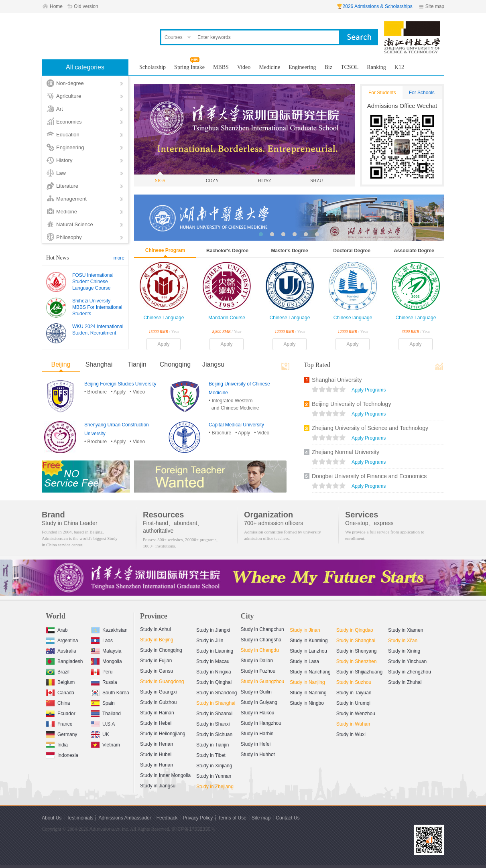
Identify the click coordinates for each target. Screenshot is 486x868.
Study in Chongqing (161, 650)
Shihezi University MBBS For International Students (97, 307)
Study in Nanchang (310, 672)
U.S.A (103, 723)
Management (71, 199)
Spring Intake (189, 67)
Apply (163, 344)
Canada (60, 692)
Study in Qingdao (355, 630)
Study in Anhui (156, 629)
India (57, 744)
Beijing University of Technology (351, 404)
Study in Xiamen (406, 630)
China (58, 702)
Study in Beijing (157, 640)
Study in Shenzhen (357, 661)
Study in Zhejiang (215, 787)
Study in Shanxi (213, 724)
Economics (69, 122)
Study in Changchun (262, 629)
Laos (102, 640)
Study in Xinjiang (214, 766)
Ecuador (61, 713)
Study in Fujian (156, 661)
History (64, 160)
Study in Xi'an (403, 641)
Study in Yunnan (214, 776)
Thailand (106, 713)
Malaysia (106, 650)
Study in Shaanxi (214, 714)
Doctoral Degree (352, 251)
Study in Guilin (256, 692)
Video (244, 67)
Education (68, 135)
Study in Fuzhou (258, 671)
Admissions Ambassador (125, 818)
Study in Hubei (156, 754)
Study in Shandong (217, 693)
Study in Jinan (305, 630)
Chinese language (353, 318)
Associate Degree (414, 251)
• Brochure (96, 392)
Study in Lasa (304, 661)
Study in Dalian (257, 661)
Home (56, 6)
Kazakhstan (109, 629)
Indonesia (62, 754)
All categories (85, 67)
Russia (104, 681)
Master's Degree (289, 251)
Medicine (67, 212)
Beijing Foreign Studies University (120, 384)
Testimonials (80, 818)
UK (100, 733)
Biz (328, 67)
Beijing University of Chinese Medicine (239, 388)
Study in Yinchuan (407, 661)
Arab (57, 629)
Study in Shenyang (357, 651)
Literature (67, 186)
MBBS (221, 67)
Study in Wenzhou (356, 714)
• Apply (118, 392)
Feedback (167, 818)
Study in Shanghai (216, 703)
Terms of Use (232, 818)
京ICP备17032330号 (193, 829)
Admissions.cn (105, 829)
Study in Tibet (211, 755)
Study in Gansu (157, 671)
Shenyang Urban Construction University (117, 429)
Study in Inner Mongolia (165, 775)
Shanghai (99, 364)
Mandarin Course (227, 318)
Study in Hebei (156, 723)
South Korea (110, 692)
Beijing (61, 364)
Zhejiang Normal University (346, 452)
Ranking (376, 67)
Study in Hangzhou (261, 723)
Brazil (58, 671)
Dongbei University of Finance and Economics (369, 476)
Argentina (62, 640)
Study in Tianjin (212, 745)
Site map (435, 6)
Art (60, 109)
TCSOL (350, 67)
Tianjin (137, 364)
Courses (174, 37)
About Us (52, 818)
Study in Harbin (257, 734)
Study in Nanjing (307, 682)
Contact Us (288, 818)
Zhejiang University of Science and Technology (370, 428)
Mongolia (106, 660)
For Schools (422, 93)
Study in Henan (157, 744)
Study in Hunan (157, 765)
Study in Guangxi (158, 692)
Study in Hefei (256, 744)
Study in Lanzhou (308, 651)
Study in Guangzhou (263, 681)
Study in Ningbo (307, 703)
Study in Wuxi (351, 734)
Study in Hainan (157, 713)
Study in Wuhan (353, 724)
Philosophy (69, 237)
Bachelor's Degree (227, 251)
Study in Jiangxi (213, 630)
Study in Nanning (308, 693)
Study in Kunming (309, 641)
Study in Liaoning (215, 651)
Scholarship (153, 67)
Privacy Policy (198, 818)
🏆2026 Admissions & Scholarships (375, 6)
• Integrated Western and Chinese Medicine (234, 404)
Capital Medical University (236, 425)
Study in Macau (213, 661)
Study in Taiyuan (354, 693)
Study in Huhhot (258, 754)
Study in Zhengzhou (410, 672)
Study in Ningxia (214, 672)
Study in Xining (404, 651)
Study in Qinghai (214, 682)
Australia (61, 650)
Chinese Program (165, 250)
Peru (102, 671)
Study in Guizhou (158, 702)
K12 (399, 67)
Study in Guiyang (259, 702)
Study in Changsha (261, 640)
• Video (137, 392)
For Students (382, 93)
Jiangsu (213, 364)
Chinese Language (164, 318)
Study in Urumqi (353, 703)
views (329, 390)
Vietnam (105, 744)
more (119, 258)
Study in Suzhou (354, 682)
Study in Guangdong (162, 681)
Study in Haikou (258, 713)
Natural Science (75, 224)
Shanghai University (337, 380)
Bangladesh (64, 660)
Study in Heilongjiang (163, 734)
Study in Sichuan (214, 734)
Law (61, 173)
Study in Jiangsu (158, 786)
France (59, 723)
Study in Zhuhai (405, 682)
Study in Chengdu (260, 650)
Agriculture (69, 96)
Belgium (60, 681)
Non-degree (70, 83)
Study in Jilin (210, 641)
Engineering (70, 147)
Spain (103, 702)
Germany (61, 733)
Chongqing (175, 364)
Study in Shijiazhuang (359, 672)
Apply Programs (369, 390)
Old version (86, 6)
